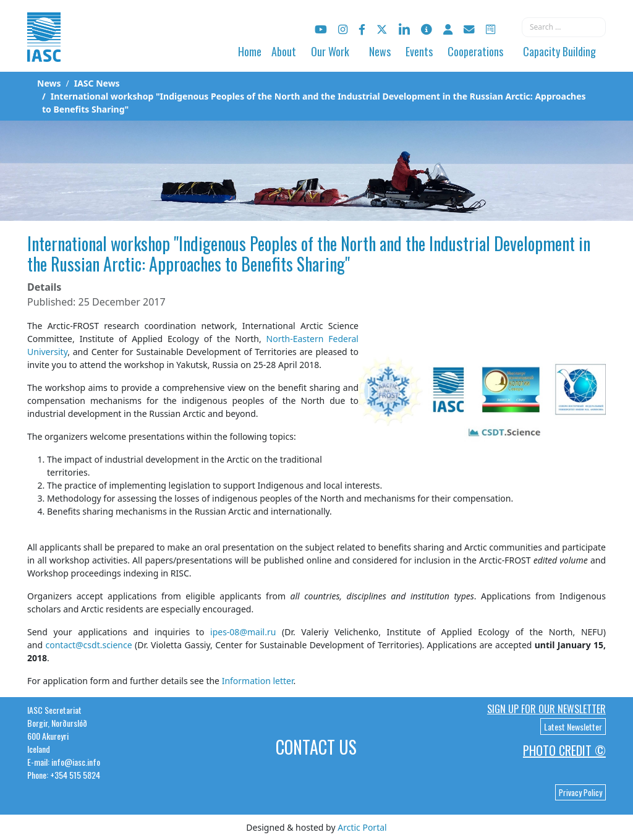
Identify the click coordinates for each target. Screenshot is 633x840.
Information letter (258, 681)
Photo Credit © (564, 750)
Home (250, 51)
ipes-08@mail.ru (243, 632)
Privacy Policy (580, 792)
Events (419, 51)
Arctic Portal (362, 827)
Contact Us (316, 747)
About (284, 51)
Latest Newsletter (573, 726)
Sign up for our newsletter (546, 709)
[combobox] (564, 27)
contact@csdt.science (88, 645)
